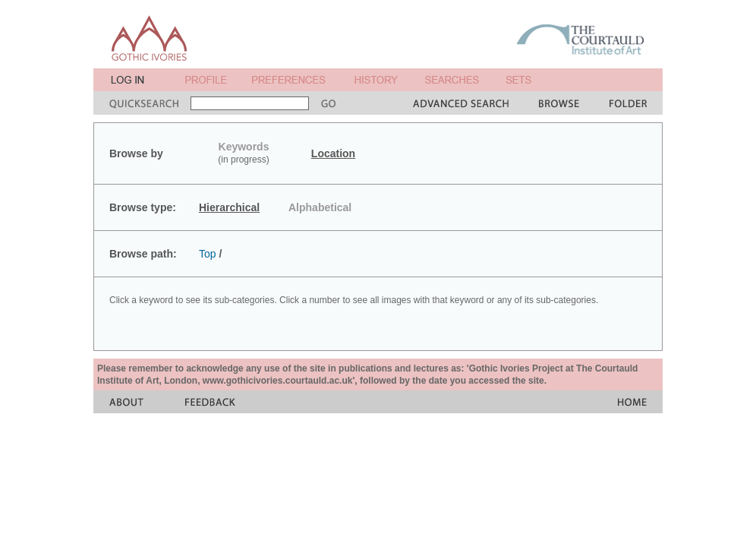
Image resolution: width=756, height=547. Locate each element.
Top (208, 254)
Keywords (244, 147)
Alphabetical (320, 207)
